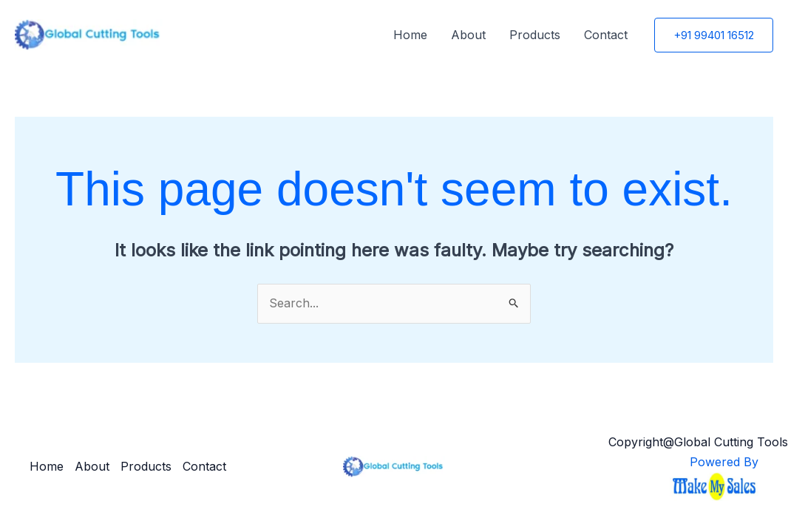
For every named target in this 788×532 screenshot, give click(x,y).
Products (535, 35)
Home (410, 35)
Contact (606, 35)
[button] (714, 35)
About (468, 35)
